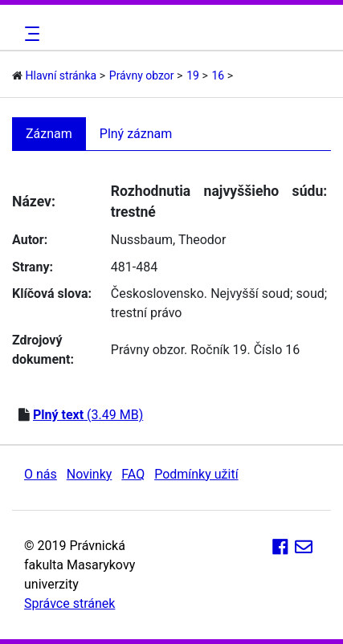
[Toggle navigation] (30, 34)
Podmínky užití (196, 474)
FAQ (133, 474)
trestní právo (147, 313)
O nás (41, 474)
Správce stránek (69, 603)
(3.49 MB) (88, 415)
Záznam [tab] (49, 134)
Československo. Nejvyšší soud (200, 293)
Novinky (90, 474)
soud (310, 293)
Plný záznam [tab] (136, 134)
